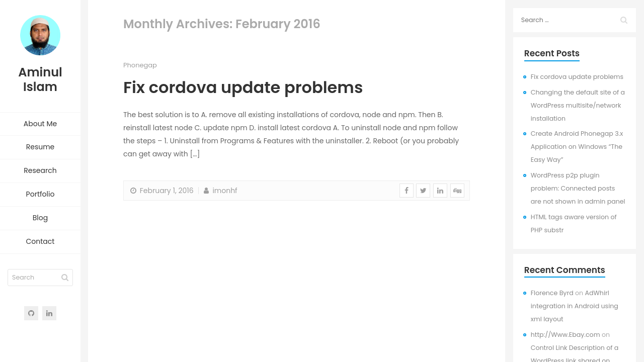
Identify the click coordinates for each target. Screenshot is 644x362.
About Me (40, 124)
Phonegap (140, 65)
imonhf (220, 191)
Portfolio (41, 194)
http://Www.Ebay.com (566, 335)
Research (40, 170)
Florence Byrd (552, 293)
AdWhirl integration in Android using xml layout (575, 306)
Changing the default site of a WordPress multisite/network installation (578, 105)
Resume (41, 147)
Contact (41, 241)
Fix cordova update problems (243, 87)
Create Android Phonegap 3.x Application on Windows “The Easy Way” (577, 147)
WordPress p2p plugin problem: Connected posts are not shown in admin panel (578, 188)
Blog (40, 218)
